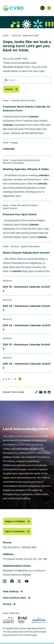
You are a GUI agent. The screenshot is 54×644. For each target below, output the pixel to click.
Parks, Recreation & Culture (24, 205)
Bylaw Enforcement (30, 246)
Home (6, 35)
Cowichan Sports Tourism (23, 100)
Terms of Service (25, 635)
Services (15, 246)
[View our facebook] (12, 581)
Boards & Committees (13, 163)
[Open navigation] (49, 8)
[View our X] (19, 581)
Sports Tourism (10, 208)
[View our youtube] (27, 581)
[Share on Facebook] (45, 392)
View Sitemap (11, 591)
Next (20, 379)
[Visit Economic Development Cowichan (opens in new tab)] (39, 620)
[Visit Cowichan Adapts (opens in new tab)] (8, 620)
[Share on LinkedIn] (49, 392)
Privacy (7, 604)
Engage (14, 143)
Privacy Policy (8, 635)
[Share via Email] (41, 392)
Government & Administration (25, 160)
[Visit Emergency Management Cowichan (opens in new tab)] (23, 620)
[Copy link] (36, 392)
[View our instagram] (5, 581)
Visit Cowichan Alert (14, 598)
